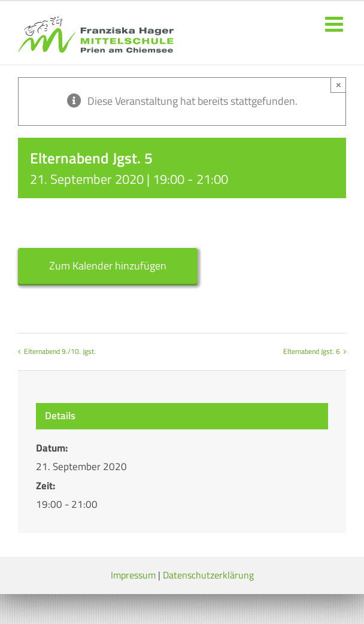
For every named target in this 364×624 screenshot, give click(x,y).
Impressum (133, 575)
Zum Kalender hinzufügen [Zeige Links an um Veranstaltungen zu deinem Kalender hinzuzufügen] (108, 266)
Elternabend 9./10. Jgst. (60, 351)
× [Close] (339, 85)
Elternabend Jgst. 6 (312, 351)
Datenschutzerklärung (208, 575)
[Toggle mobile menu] (336, 24)
